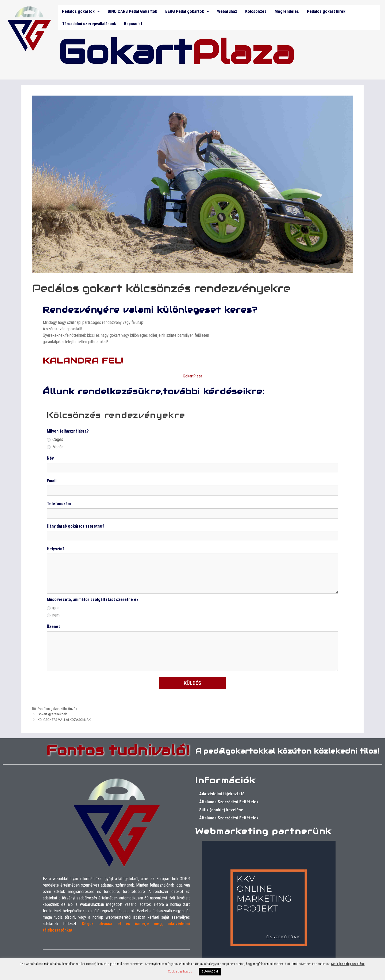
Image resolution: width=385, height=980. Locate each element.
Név (50, 458)
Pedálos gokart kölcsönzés (57, 709)
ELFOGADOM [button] (210, 972)
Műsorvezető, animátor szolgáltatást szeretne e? (93, 599)
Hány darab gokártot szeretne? (76, 526)
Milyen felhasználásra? (68, 431)
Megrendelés (287, 11)
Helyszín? (56, 549)
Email (52, 481)
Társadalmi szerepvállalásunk (89, 24)
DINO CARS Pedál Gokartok (132, 11)
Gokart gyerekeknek (52, 714)
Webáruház (227, 11)
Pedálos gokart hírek (326, 11)
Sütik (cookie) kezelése (221, 810)
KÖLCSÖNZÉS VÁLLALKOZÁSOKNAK (64, 720)
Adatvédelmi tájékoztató (222, 794)
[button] (81, 12)
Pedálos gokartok (81, 11)
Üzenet (53, 627)
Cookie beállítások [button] (180, 971)
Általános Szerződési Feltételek (229, 802)
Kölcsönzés (256, 11)
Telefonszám (59, 504)
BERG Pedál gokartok (187, 11)
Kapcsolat (133, 24)
